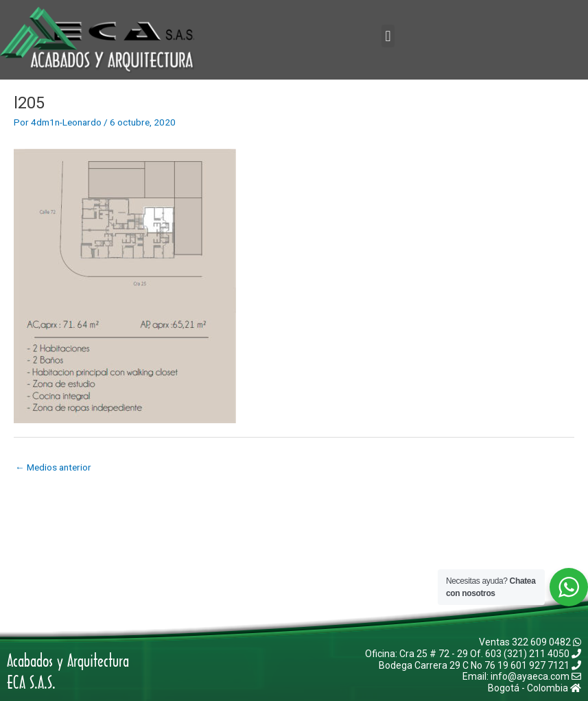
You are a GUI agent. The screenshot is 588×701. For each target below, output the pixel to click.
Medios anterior (53, 467)
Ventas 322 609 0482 (530, 642)
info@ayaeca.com (536, 676)
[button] (388, 36)
